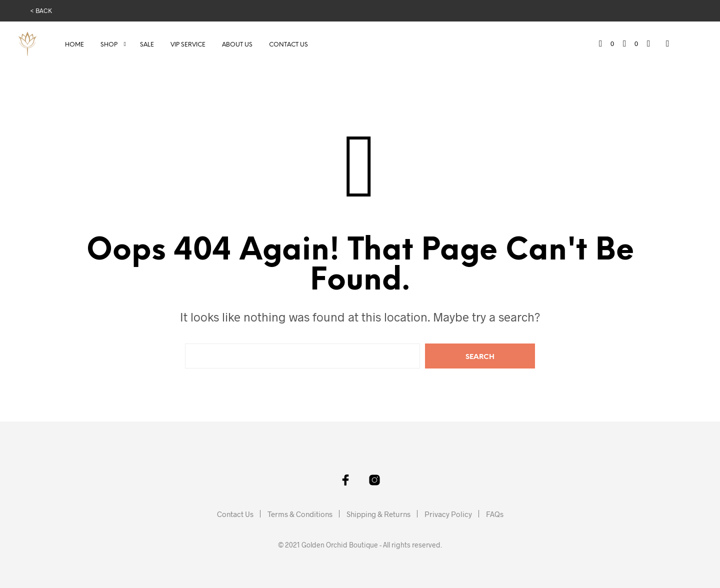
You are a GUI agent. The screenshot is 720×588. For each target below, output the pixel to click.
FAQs (495, 514)
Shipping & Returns (378, 514)
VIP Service (188, 45)
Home (74, 45)
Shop (109, 45)
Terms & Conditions (300, 514)
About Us (237, 45)
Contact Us (288, 45)
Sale (147, 45)
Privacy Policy (448, 514)
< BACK (41, 10)
